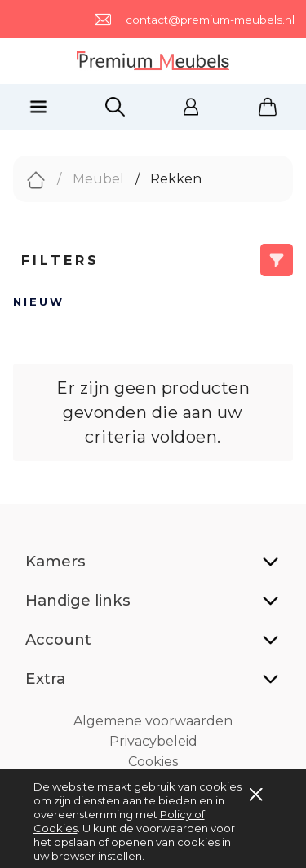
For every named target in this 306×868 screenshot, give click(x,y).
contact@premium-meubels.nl (210, 20)
